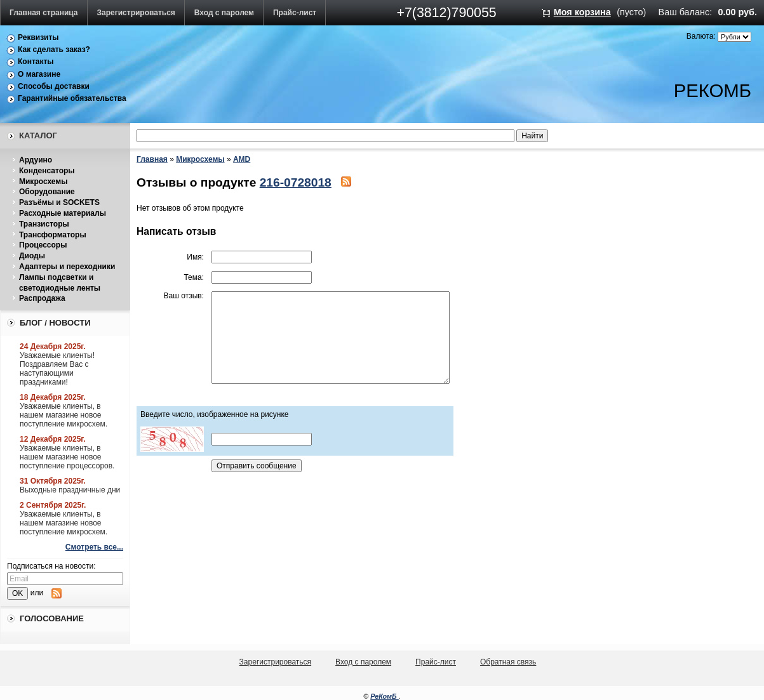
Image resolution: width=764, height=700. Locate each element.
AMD (242, 159)
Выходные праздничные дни (70, 490)
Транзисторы (44, 224)
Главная (152, 159)
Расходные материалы (63, 213)
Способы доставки (54, 86)
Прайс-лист (295, 13)
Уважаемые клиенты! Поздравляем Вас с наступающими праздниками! (57, 369)
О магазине (39, 74)
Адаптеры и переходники (67, 267)
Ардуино (36, 160)
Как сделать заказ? (54, 50)
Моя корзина (582, 12)
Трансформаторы (53, 235)
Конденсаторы (47, 171)
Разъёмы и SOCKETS (59, 202)
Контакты (36, 62)
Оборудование (47, 192)
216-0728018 (296, 182)
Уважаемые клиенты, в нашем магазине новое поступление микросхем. (64, 415)
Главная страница (44, 13)
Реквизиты (38, 37)
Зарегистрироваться (136, 13)
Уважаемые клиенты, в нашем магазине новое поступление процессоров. (67, 457)
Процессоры (43, 245)
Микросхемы (43, 182)
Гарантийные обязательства (72, 98)
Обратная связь (508, 662)
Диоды (32, 256)
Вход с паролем (224, 13)
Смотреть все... (94, 547)
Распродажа (42, 298)
